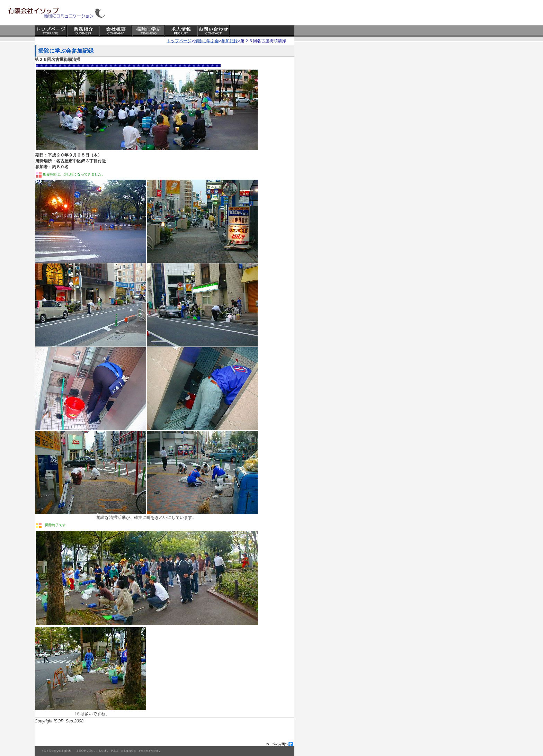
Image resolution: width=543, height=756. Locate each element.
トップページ (179, 41)
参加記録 (230, 41)
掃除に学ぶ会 (206, 41)
